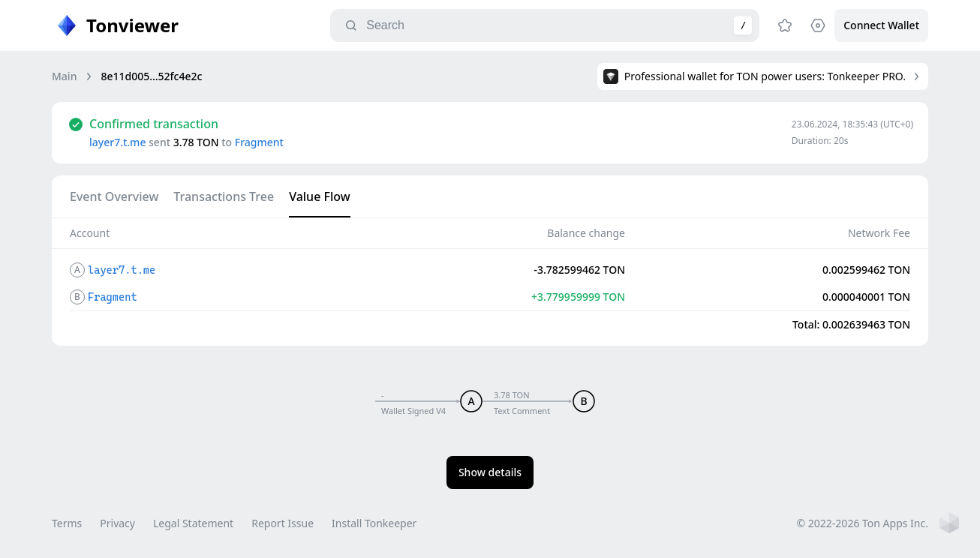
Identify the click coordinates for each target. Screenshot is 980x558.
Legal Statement (193, 523)
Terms (67, 523)
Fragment (259, 142)
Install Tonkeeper (374, 523)
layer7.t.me (117, 142)
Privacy (117, 523)
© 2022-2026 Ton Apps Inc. (863, 523)
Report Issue (283, 523)
